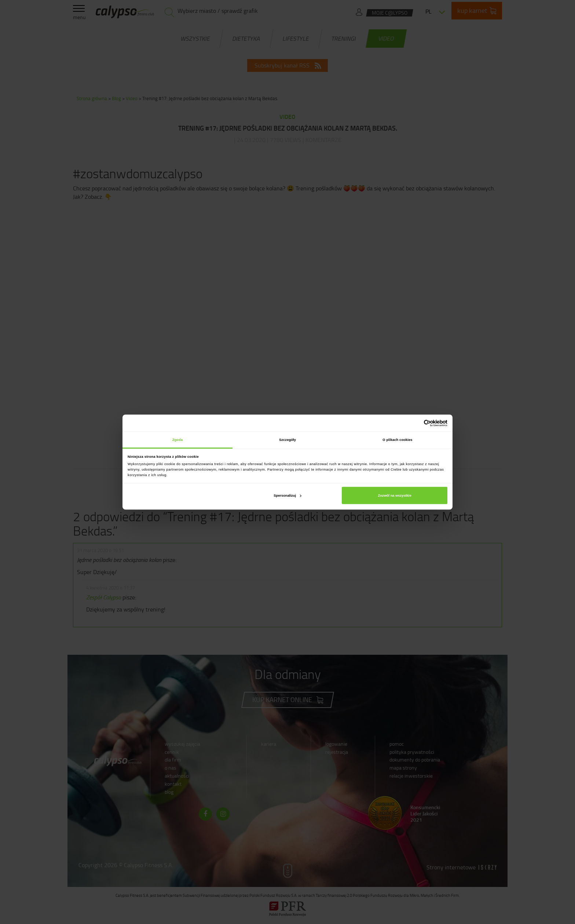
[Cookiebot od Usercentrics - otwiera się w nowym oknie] (415, 423)
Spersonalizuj (287, 496)
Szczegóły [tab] (287, 440)
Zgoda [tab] (178, 440)
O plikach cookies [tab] (397, 440)
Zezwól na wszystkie (395, 496)
